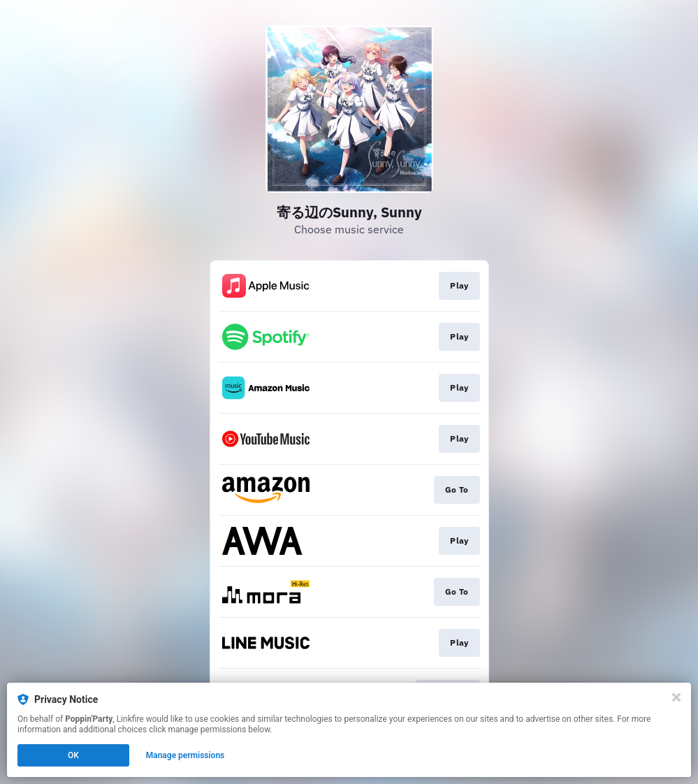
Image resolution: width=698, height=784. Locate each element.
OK (73, 755)
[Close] (676, 697)
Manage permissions (186, 755)
